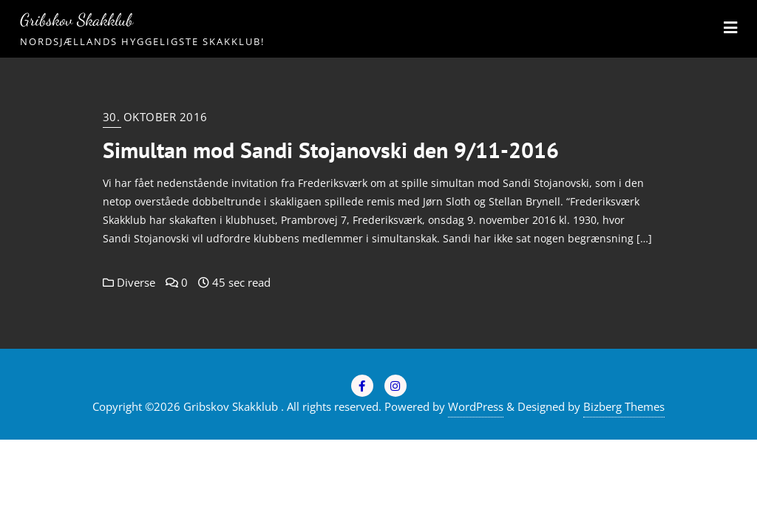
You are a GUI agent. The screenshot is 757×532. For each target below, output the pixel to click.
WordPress (476, 406)
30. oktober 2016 (155, 117)
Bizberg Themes (624, 406)
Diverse (129, 282)
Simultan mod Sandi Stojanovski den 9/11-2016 (331, 150)
